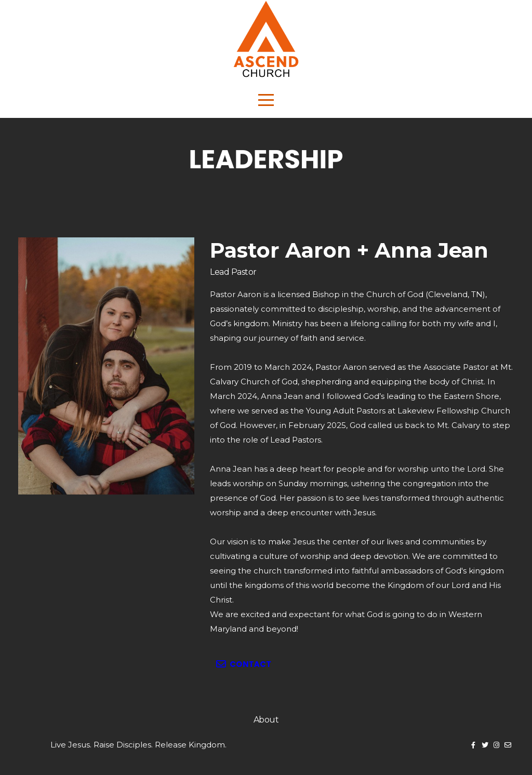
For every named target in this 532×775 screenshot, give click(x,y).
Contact (243, 664)
